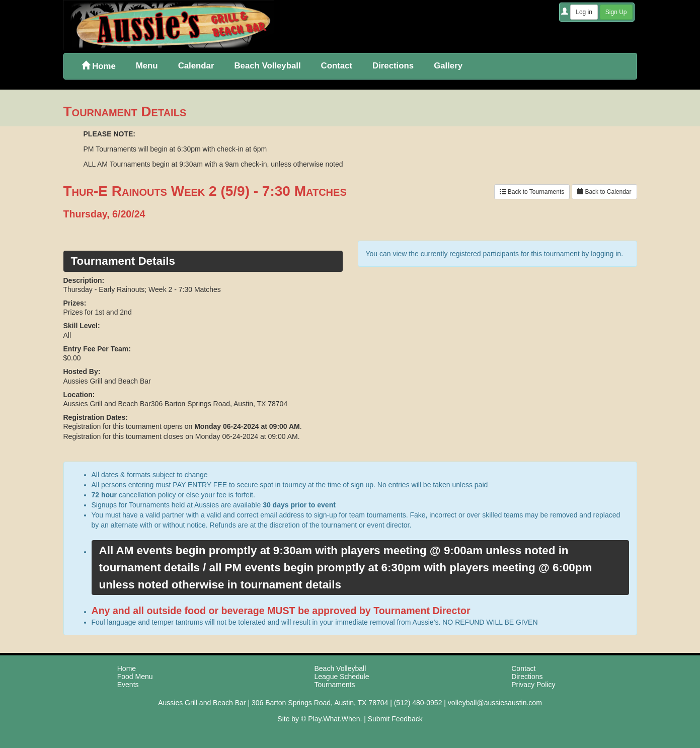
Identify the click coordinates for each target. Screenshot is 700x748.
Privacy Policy (533, 685)
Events (128, 685)
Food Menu (135, 677)
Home (99, 66)
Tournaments (335, 685)
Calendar (196, 66)
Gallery (448, 66)
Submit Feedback (395, 719)
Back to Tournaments (532, 192)
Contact (337, 66)
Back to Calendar (604, 192)
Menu (147, 66)
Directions (393, 66)
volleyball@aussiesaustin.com (495, 703)
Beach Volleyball (267, 66)
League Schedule (342, 677)
